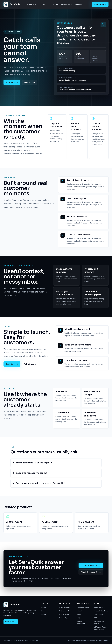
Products (32, 4)
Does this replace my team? (31, 473)
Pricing (56, 4)
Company (80, 4)
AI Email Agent (64, 614)
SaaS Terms (99, 614)
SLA (96, 618)
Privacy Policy (99, 607)
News (79, 614)
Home (44, 607)
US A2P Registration (81, 622)
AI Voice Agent (64, 607)
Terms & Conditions (101, 611)
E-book (79, 611)
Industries (45, 4)
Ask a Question (31, 364)
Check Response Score (91, 572)
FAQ (78, 618)
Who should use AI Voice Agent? (34, 463)
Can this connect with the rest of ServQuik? (40, 483)
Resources (67, 4)
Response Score (83, 607)
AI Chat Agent (64, 611)
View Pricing (29, 82)
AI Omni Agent (64, 618)
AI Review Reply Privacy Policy (100, 628)
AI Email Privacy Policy (100, 622)
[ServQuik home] (12, 4)
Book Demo (100, 4)
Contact (44, 614)
